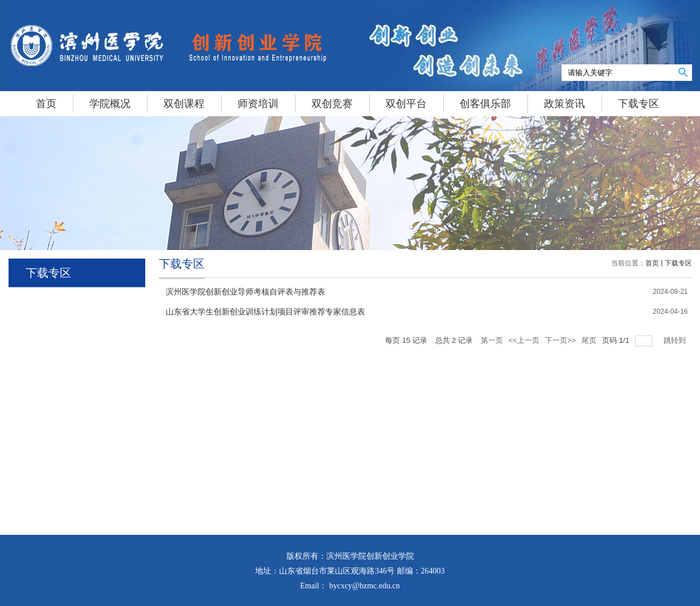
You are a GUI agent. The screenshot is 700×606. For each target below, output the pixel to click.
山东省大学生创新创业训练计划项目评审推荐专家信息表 (265, 312)
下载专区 (678, 263)
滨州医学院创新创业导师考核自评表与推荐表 (245, 292)
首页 (652, 263)
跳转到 (676, 340)
